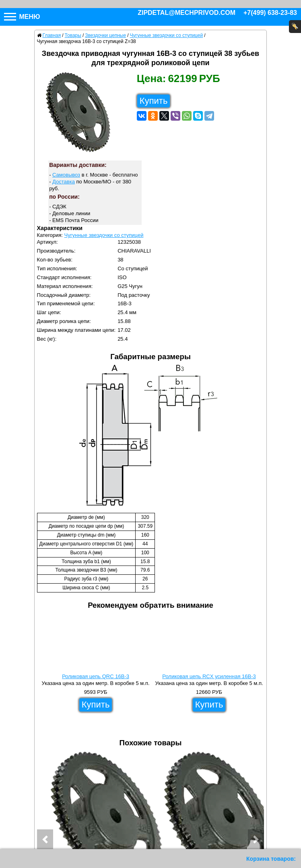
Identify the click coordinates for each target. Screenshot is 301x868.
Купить (154, 101)
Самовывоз (66, 175)
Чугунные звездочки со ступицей (104, 235)
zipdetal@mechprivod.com (187, 13)
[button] (45, 839)
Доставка (64, 182)
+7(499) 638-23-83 (270, 13)
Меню (22, 17)
